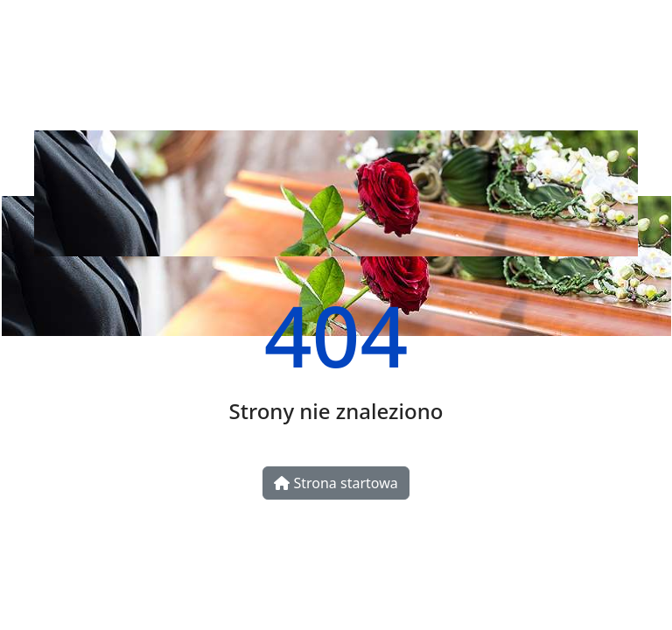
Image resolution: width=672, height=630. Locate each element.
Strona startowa (336, 483)
